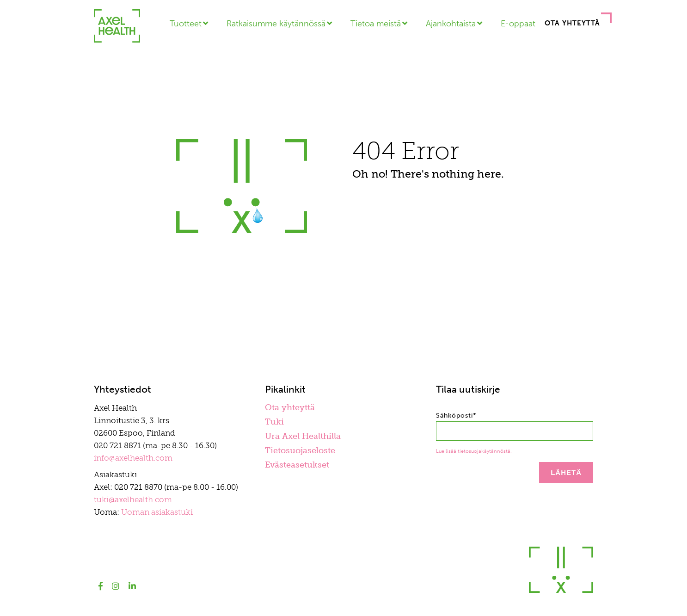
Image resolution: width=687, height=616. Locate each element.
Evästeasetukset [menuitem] (297, 465)
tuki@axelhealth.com (133, 499)
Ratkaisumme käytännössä (276, 24)
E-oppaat (518, 24)
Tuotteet (186, 24)
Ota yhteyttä (572, 23)
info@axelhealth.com (133, 458)
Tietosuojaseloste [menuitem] (300, 450)
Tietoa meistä (376, 24)
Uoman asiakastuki (157, 512)
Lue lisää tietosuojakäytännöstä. (474, 451)
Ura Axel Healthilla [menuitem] (303, 436)
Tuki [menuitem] (274, 422)
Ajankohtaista (451, 24)
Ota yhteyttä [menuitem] (290, 407)
